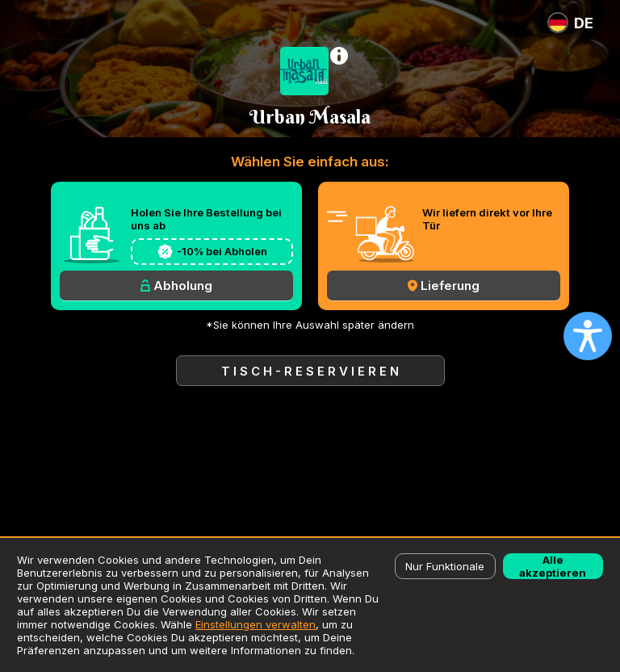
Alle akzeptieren (553, 566)
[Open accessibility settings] (588, 336)
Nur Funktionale (445, 566)
